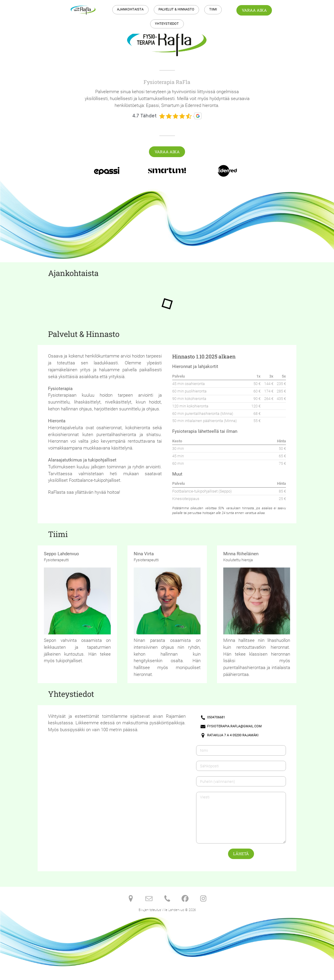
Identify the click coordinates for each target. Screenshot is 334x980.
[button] (213, 717)
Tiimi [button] (213, 9)
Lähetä (241, 854)
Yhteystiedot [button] (167, 24)
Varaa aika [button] (254, 10)
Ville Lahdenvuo (173, 910)
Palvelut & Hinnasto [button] (176, 9)
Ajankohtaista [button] (130, 9)
